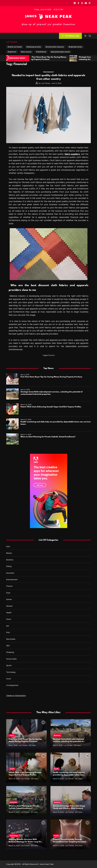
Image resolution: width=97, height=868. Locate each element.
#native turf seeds (15, 47)
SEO (8, 646)
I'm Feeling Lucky (70, 36)
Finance (9, 586)
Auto (8, 546)
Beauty (9, 553)
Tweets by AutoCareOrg (16, 695)
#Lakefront (12, 52)
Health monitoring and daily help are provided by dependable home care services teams (69, 775)
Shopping (10, 652)
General (9, 606)
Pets (8, 632)
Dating (9, 566)
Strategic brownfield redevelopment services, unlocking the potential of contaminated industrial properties (69, 742)
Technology (11, 672)
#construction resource (55, 47)
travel (9, 679)
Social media (11, 659)
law (8, 626)
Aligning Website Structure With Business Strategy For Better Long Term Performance (26, 842)
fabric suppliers (72, 154)
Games (9, 599)
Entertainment (48, 72)
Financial (51, 355)
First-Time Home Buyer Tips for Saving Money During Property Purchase (51, 377)
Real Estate (11, 639)
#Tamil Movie (41, 52)
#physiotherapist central (60, 52)
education (10, 573)
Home (9, 619)
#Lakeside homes (75, 47)
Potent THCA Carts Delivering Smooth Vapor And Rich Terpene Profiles (51, 407)
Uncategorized (12, 685)
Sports (9, 665)
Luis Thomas (46, 83)
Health (9, 613)
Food (8, 593)
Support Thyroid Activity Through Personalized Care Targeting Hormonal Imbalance (69, 842)
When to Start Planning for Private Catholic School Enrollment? (48, 437)
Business (10, 560)
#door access (26, 52)
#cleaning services (34, 47)
